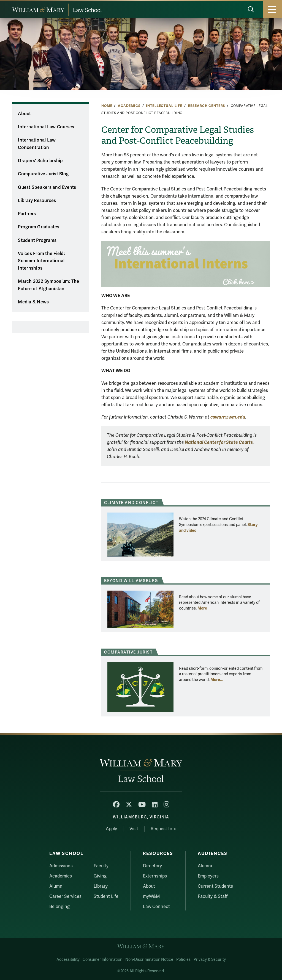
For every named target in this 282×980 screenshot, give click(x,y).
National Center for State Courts (219, 442)
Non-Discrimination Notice (149, 960)
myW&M (151, 896)
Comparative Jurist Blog (43, 174)
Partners (27, 214)
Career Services (65, 896)
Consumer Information (102, 960)
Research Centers (207, 106)
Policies (183, 960)
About (24, 114)
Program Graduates (39, 227)
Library (101, 886)
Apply (111, 829)
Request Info (163, 829)
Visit (134, 829)
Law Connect (156, 907)
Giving (100, 876)
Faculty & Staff (213, 896)
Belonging (59, 907)
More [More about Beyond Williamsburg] (202, 608)
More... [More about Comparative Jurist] (217, 680)
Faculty (101, 866)
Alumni (56, 886)
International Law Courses (46, 127)
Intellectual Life (164, 106)
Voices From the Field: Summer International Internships (41, 261)
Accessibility (68, 960)
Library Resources (37, 201)
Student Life (106, 896)
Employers (208, 876)
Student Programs (37, 240)
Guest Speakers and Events (47, 187)
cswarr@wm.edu (228, 417)
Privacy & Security (210, 960)
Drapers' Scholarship (40, 161)
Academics (129, 106)
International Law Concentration (37, 144)
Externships (155, 876)
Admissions (61, 866)
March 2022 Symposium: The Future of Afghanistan (48, 285)
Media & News (33, 302)
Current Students (215, 886)
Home (107, 106)
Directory (152, 866)
